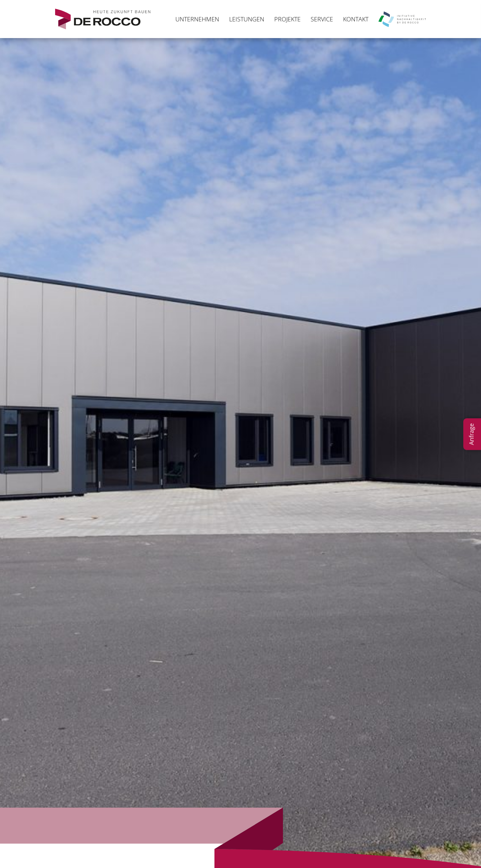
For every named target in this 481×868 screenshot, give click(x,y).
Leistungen (247, 19)
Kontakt (356, 19)
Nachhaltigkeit (402, 19)
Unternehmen (197, 19)
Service (322, 19)
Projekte (287, 19)
